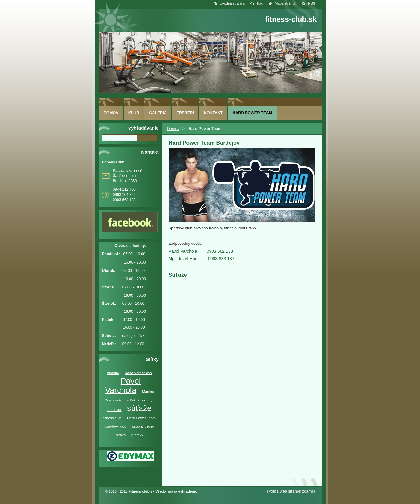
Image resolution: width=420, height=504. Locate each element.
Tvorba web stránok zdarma (291, 491)
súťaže (139, 408)
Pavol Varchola (123, 385)
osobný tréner (143, 426)
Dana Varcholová (138, 373)
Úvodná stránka (232, 3)
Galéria (158, 113)
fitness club (112, 418)
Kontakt (213, 113)
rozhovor (114, 410)
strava (121, 435)
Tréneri (185, 113)
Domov (173, 129)
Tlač (260, 3)
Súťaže (178, 275)
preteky (137, 435)
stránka (113, 373)
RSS (312, 3)
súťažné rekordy (139, 400)
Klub (134, 113)
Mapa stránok (286, 3)
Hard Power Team (141, 418)
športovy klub (116, 426)
